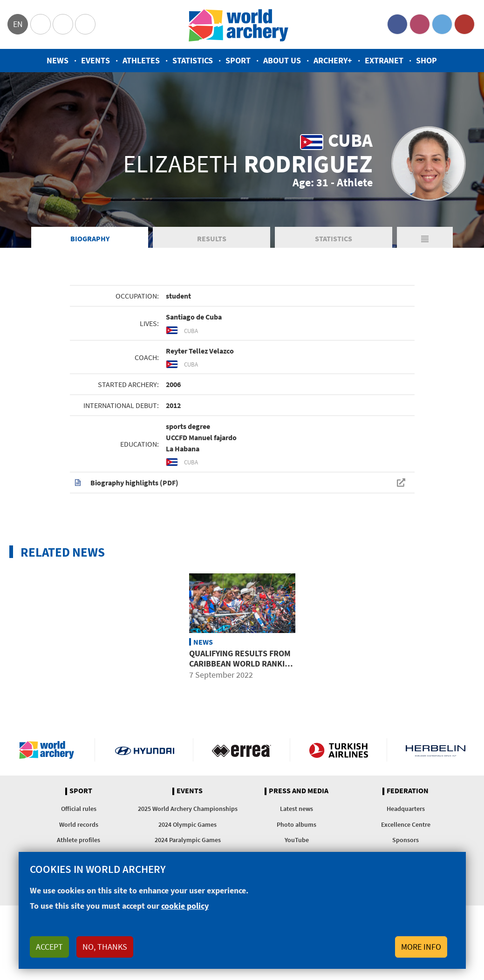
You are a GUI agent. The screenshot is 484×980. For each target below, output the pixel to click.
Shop (426, 60)
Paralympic (63, 24)
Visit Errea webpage (242, 751)
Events (95, 60)
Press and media (299, 792)
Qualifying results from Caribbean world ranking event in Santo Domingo (242, 665)
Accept (49, 947)
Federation (408, 792)
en (18, 24)
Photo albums (297, 825)
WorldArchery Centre (85, 24)
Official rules (79, 810)
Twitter (442, 24)
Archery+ (333, 60)
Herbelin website (436, 751)
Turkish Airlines (338, 751)
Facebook (397, 24)
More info (421, 947)
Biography (90, 239)
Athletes (141, 60)
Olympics (41, 24)
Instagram (420, 24)
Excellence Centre (406, 825)
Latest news (297, 810)
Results (212, 239)
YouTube (464, 24)
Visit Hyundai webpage (145, 751)
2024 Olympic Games (187, 825)
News (58, 60)
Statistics (193, 60)
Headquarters (406, 810)
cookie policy (185, 906)
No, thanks (105, 947)
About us (282, 60)
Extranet (384, 60)
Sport (238, 60)
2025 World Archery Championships (188, 810)
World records (79, 825)
